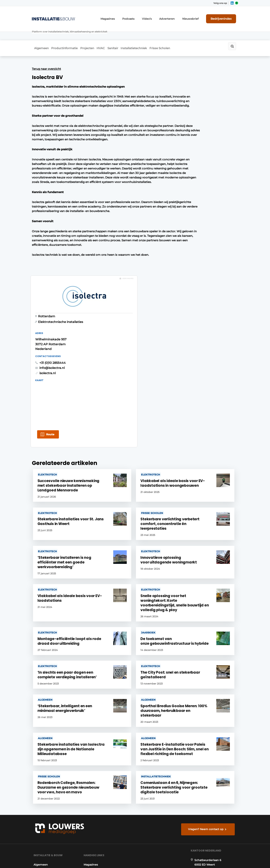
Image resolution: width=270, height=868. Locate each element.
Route (186, 218)
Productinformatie (66, 33)
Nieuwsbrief (196, 16)
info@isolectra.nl (188, 151)
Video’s (157, 16)
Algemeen (39, 33)
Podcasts (140, 16)
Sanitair (124, 33)
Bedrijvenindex (224, 16)
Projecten (92, 33)
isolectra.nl (183, 156)
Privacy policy (230, 859)
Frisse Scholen (178, 33)
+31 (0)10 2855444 (188, 146)
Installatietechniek (149, 33)
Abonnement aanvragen (100, 747)
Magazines (122, 16)
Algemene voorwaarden (204, 859)
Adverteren (175, 16)
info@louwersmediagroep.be (216, 816)
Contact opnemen (96, 754)
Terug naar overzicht (46, 52)
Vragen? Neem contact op (207, 698)
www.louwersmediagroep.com (217, 835)
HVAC (109, 33)
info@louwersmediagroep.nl (215, 760)
